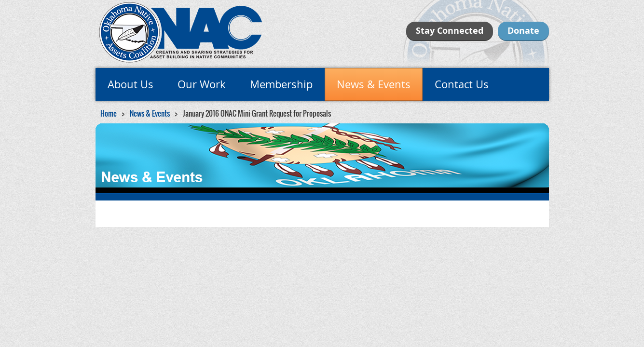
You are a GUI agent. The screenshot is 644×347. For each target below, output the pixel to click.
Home (109, 113)
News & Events (150, 113)
